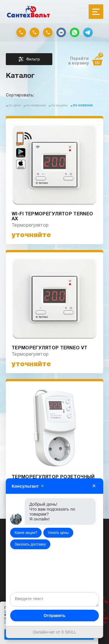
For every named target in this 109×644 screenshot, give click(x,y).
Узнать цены (58, 533)
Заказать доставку (30, 544)
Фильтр (29, 59)
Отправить (54, 616)
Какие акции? (26, 533)
